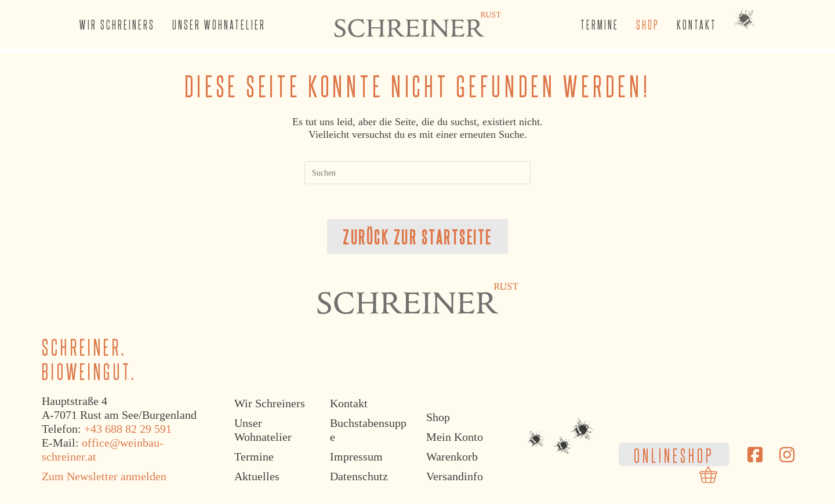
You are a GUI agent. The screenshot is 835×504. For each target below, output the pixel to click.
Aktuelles (257, 477)
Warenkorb (452, 457)
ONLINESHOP (674, 455)
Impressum (356, 457)
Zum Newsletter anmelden (104, 477)
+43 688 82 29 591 (128, 429)
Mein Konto (455, 437)
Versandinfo (455, 477)
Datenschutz (359, 477)
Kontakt (349, 404)
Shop (438, 418)
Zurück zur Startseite (418, 236)
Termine (254, 457)
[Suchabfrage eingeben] (418, 173)
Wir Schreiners (270, 404)
